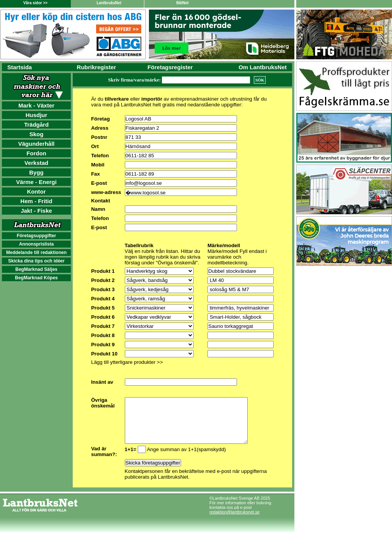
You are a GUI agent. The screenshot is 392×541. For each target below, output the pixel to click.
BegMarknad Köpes (36, 278)
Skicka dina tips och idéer (36, 261)
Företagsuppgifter (37, 236)
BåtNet (182, 3)
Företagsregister (170, 67)
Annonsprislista (37, 244)
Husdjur (37, 115)
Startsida (20, 67)
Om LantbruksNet (263, 67)
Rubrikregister (97, 67)
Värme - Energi (36, 182)
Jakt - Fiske (36, 211)
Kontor (36, 191)
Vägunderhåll (36, 144)
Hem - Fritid (36, 201)
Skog (37, 134)
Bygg (36, 172)
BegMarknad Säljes (36, 269)
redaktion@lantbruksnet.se (234, 521)
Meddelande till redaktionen (36, 253)
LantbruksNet (109, 3)
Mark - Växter (36, 105)
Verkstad (37, 163)
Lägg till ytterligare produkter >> (127, 362)
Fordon (36, 153)
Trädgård (36, 125)
